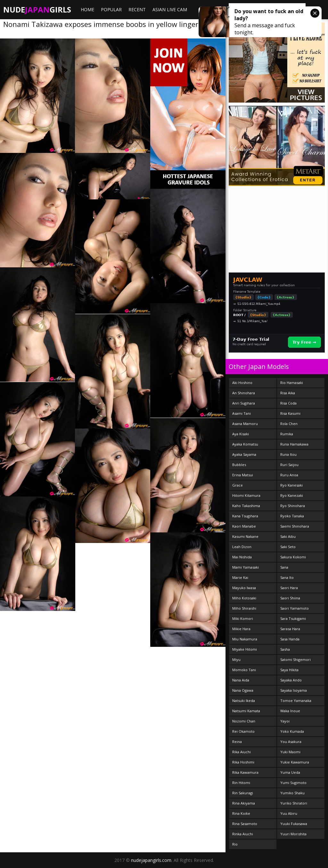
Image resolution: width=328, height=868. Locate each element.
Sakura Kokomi (293, 557)
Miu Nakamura (245, 639)
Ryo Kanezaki (292, 495)
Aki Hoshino (242, 383)
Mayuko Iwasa (244, 588)
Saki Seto (288, 547)
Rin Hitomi (241, 783)
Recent (137, 9)
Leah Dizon (242, 547)
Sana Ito (287, 577)
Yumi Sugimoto (293, 783)
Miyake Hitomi (245, 649)
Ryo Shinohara (293, 506)
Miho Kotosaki (244, 598)
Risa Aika (288, 393)
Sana (284, 567)
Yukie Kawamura (295, 762)
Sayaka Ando (291, 680)
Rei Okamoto (243, 731)
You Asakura (291, 742)
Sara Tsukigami (293, 618)
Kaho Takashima (246, 506)
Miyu (236, 659)
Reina (237, 742)
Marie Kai (240, 577)
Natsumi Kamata (246, 711)
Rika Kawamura (245, 772)
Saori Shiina (290, 598)
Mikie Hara (241, 629)
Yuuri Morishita (293, 834)
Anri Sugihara (244, 403)
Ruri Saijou (289, 465)
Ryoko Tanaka (292, 516)
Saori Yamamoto (295, 608)
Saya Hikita (289, 670)
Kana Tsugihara (245, 516)
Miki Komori (243, 618)
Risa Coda (288, 403)
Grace (238, 485)
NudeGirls (37, 9)
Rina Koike (241, 813)
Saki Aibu (288, 536)
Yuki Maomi (290, 752)
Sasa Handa (290, 639)
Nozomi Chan (244, 721)
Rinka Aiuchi (243, 834)
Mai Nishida (242, 557)
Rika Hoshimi (243, 762)
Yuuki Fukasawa (294, 824)
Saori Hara (289, 588)
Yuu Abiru (289, 813)
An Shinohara (244, 393)
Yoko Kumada (292, 731)
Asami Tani (242, 413)
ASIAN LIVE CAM (170, 9)
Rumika (287, 434)
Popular (111, 9)
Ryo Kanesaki (291, 485)
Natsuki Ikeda (244, 701)
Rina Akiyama (244, 803)
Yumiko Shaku (292, 793)
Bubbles (239, 465)
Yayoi (285, 721)
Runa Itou (288, 454)
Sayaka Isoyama (294, 690)
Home (87, 9)
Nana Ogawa (243, 690)
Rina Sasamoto (245, 824)
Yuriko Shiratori (294, 803)
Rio (235, 844)
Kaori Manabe (244, 526)
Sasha (285, 649)
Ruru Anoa (289, 475)
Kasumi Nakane (245, 536)
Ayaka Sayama (244, 454)
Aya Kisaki (241, 434)
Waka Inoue (290, 711)
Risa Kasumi (290, 413)
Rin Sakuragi (243, 793)
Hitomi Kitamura (246, 495)
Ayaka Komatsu (245, 444)
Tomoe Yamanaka (296, 701)
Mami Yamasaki (246, 567)
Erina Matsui (243, 475)
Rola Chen (289, 424)
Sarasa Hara (290, 629)
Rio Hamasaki (292, 383)
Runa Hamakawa (294, 444)
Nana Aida (241, 680)
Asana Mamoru (245, 424)
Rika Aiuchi (242, 752)
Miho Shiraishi (244, 608)
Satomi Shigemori (295, 659)
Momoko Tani (244, 670)
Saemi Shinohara (295, 526)
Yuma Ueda (290, 772)
